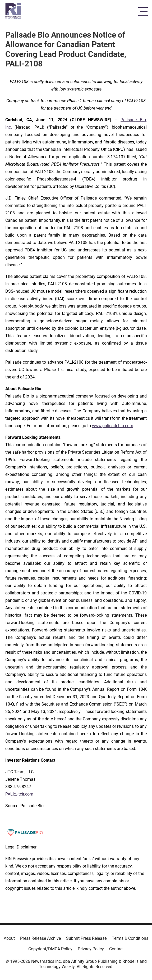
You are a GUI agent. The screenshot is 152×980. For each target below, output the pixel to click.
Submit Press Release (86, 938)
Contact (116, 949)
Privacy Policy (91, 949)
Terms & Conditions (130, 938)
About (9, 938)
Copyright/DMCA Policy (50, 949)
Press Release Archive (40, 938)
